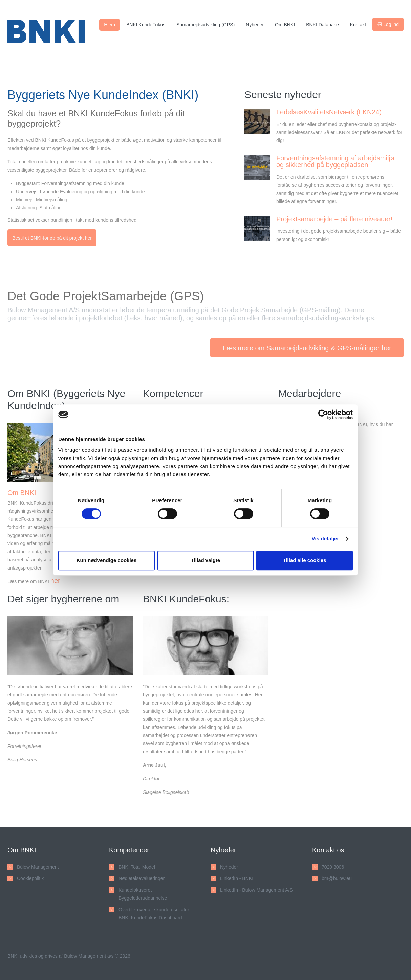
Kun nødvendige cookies (107, 560)
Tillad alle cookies (304, 560)
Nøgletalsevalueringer (142, 880)
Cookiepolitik (30, 880)
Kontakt (358, 25)
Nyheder (255, 25)
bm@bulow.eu (337, 880)
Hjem (110, 25)
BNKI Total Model (137, 869)
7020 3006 (333, 869)
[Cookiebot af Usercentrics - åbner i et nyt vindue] (323, 415)
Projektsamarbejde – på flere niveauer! (334, 219)
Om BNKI (285, 25)
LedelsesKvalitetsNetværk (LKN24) (329, 112)
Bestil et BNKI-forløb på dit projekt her (52, 238)
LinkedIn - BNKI (237, 880)
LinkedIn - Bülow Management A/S (256, 892)
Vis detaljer (326, 539)
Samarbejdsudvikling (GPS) (205, 25)
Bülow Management (38, 869)
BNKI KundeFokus (146, 25)
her (55, 582)
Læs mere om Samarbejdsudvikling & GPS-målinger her (307, 350)
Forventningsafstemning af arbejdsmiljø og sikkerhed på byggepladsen (335, 161)
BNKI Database (322, 25)
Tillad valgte (205, 560)
